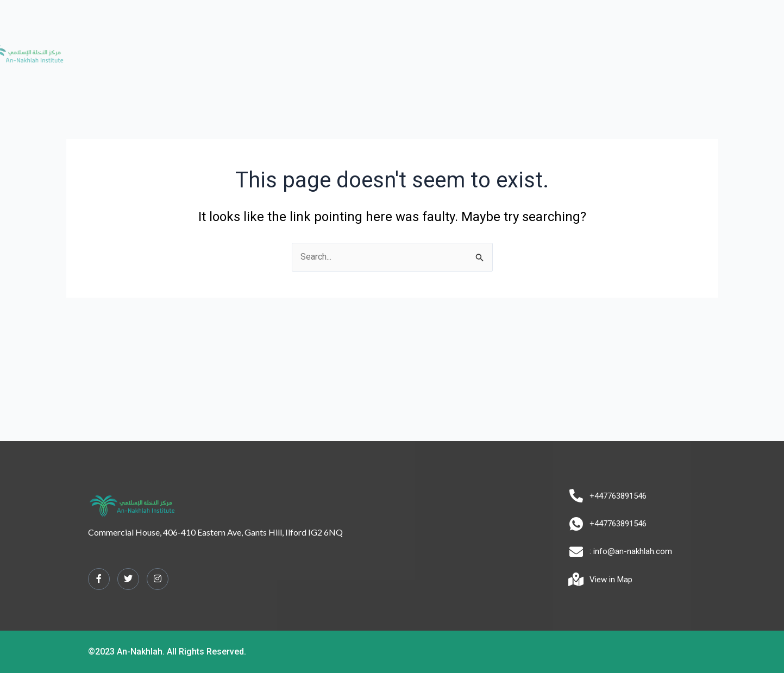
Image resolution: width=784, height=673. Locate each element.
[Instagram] (158, 579)
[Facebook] (99, 579)
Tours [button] (499, 48)
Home (227, 48)
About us (272, 48)
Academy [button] (329, 48)
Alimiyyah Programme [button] (418, 48)
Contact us (553, 48)
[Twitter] (128, 579)
